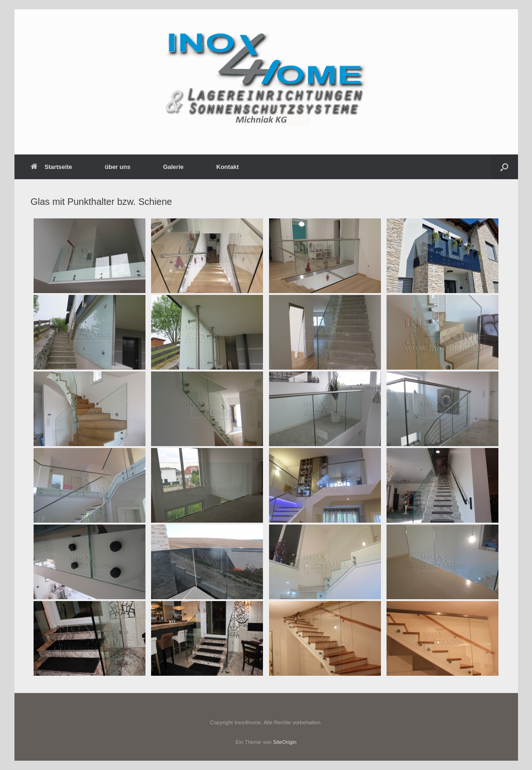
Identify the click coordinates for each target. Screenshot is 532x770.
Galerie (173, 167)
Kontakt (228, 167)
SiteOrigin (285, 742)
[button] (504, 167)
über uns (118, 167)
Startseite (52, 167)
